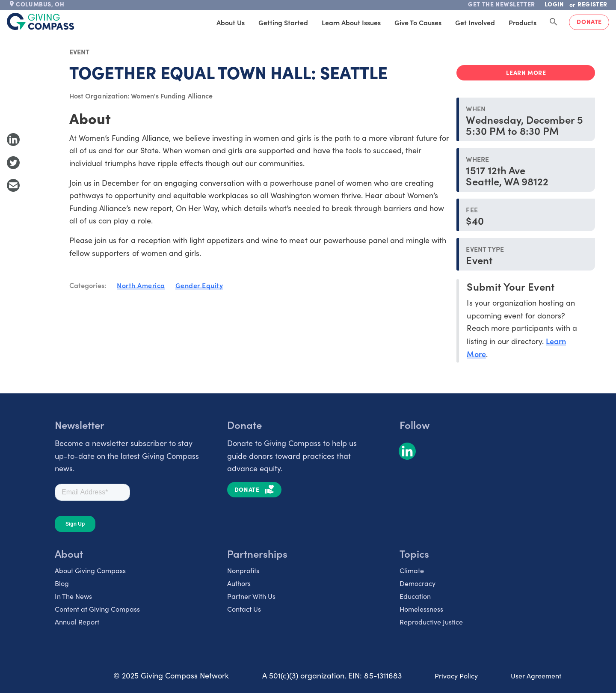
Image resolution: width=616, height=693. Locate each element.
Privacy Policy (456, 676)
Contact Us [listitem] (244, 609)
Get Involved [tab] (475, 22)
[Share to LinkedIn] (13, 140)
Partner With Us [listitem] (251, 596)
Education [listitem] (415, 596)
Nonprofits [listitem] (243, 570)
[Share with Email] (13, 185)
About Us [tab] (231, 22)
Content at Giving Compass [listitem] (97, 609)
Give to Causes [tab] (418, 22)
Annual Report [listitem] (77, 622)
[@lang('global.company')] (41, 21)
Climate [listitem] (412, 570)
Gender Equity (199, 285)
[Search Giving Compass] (554, 22)
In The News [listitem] (73, 596)
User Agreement (536, 676)
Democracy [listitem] (418, 583)
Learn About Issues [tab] (351, 22)
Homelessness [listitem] (421, 609)
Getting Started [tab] (283, 22)
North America (141, 285)
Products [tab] (523, 22)
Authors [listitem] (239, 583)
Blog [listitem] (62, 583)
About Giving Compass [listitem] (90, 570)
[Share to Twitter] (13, 163)
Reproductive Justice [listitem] (431, 622)
